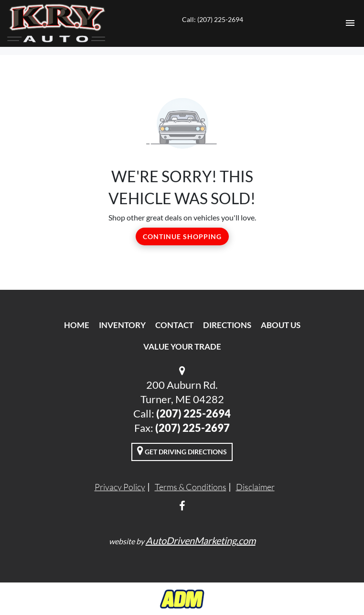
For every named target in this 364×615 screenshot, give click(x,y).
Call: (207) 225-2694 (213, 19)
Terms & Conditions (191, 487)
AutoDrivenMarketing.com (201, 540)
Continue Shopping (182, 236)
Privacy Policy (120, 487)
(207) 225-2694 (193, 413)
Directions (227, 325)
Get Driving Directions (182, 450)
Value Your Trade (182, 346)
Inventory (122, 325)
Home (77, 325)
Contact (174, 325)
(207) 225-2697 (193, 428)
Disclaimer (255, 487)
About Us (281, 325)
